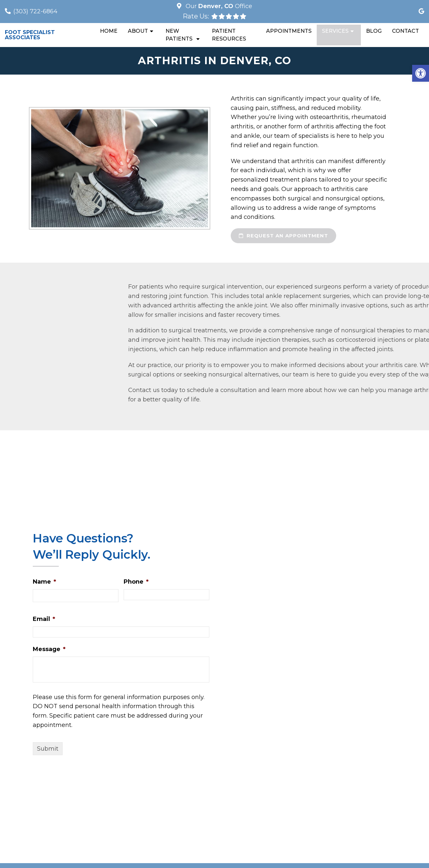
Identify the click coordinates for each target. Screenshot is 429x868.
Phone (136, 582)
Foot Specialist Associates (30, 35)
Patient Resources (229, 35)
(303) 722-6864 (35, 11)
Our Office (218, 6)
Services (335, 31)
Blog (374, 31)
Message (49, 649)
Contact (405, 31)
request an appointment (283, 236)
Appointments (289, 31)
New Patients (179, 35)
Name (44, 582)
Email (44, 619)
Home (109, 31)
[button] (421, 73)
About (138, 31)
